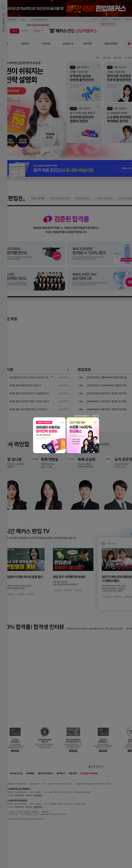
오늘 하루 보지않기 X (82, 416)
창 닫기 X (96, 416)
